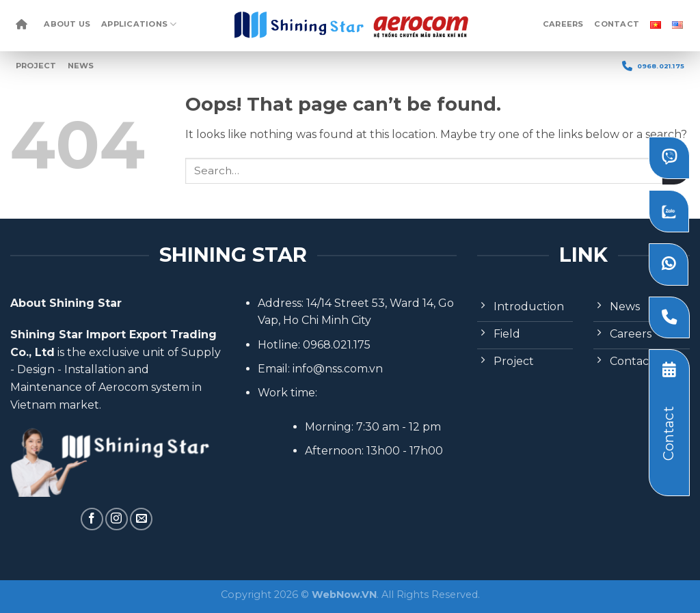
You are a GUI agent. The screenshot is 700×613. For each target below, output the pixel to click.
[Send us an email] (141, 519)
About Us (67, 24)
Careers (563, 24)
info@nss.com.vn (338, 369)
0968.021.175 (653, 66)
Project (36, 66)
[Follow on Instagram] (117, 519)
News (81, 66)
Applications (139, 24)
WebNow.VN (344, 595)
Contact (617, 24)
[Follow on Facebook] (92, 519)
